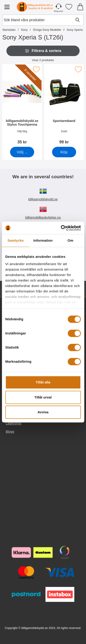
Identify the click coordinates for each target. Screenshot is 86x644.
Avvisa (43, 412)
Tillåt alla (43, 382)
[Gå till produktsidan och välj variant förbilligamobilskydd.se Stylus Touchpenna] (22, 152)
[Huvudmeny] (7, 7)
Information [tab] (43, 240)
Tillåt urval (43, 397)
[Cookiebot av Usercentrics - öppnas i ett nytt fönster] (61, 228)
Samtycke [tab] (15, 240)
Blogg (10, 432)
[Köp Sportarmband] (64, 152)
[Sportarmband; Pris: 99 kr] (64, 106)
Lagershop (14, 423)
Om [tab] (71, 240)
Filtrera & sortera (43, 51)
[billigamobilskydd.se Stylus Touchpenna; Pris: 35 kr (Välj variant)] (22, 106)
